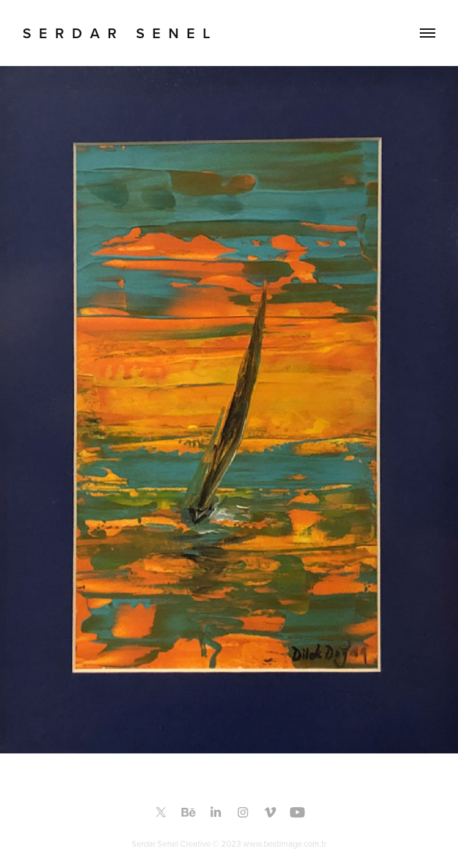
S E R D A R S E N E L (116, 33)
